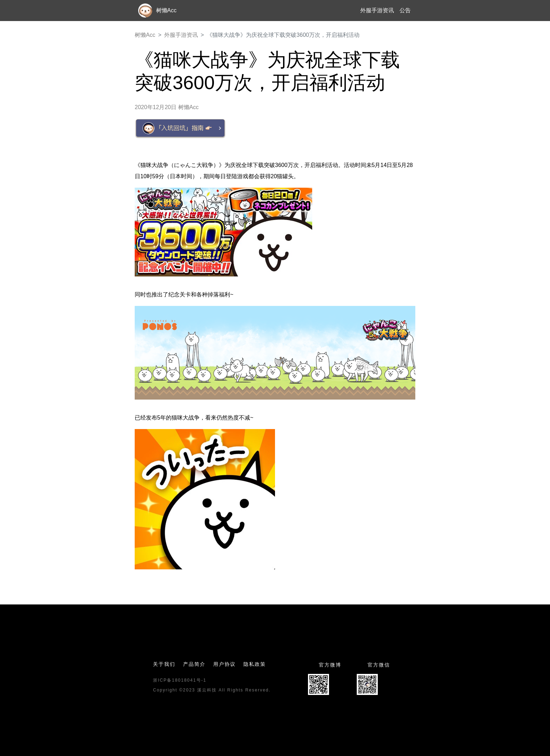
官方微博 (330, 665)
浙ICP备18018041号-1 (180, 680)
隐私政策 (255, 664)
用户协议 (224, 664)
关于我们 (164, 664)
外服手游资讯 (377, 10)
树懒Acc (145, 35)
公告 (405, 10)
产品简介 (194, 664)
